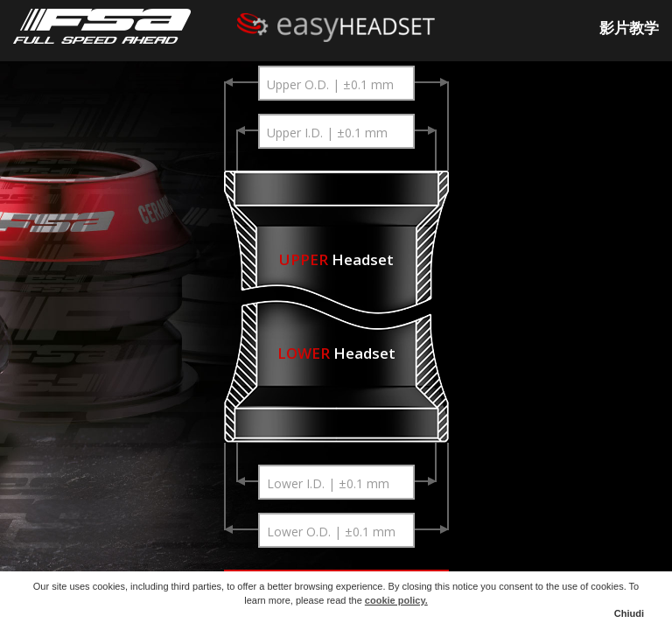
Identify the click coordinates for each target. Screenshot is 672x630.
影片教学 (629, 28)
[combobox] (336, 83)
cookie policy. (396, 600)
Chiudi (629, 613)
